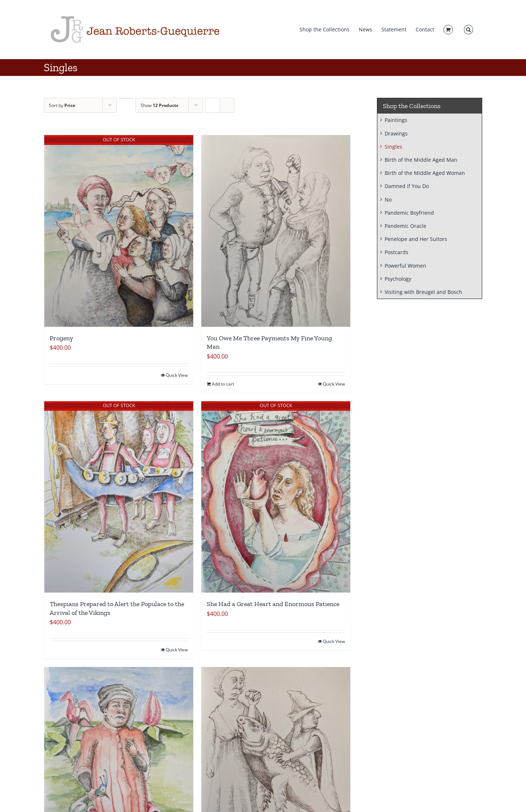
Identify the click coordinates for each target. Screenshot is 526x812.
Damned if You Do (407, 186)
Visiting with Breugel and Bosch (423, 292)
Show (159, 105)
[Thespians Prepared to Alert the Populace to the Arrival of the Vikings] (119, 497)
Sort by (62, 105)
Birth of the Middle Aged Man (421, 160)
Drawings (396, 133)
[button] (468, 30)
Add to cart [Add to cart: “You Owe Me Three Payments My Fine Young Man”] (223, 384)
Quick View (177, 375)
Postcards (397, 252)
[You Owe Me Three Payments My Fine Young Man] (276, 231)
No (388, 200)
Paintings (396, 120)
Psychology (398, 279)
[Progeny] (119, 231)
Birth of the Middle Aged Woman (425, 173)
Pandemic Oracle (405, 226)
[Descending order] (126, 98)
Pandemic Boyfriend (409, 213)
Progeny (62, 338)
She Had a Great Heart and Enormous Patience (273, 604)
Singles (393, 147)
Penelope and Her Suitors (416, 239)
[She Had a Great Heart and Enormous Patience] (276, 497)
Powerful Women (405, 266)
